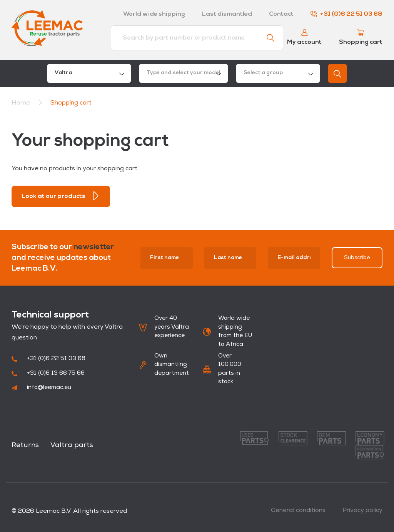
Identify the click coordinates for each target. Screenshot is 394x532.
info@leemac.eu (41, 388)
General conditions (298, 510)
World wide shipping (154, 14)
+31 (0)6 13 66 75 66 (48, 373)
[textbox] (184, 73)
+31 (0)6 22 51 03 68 (346, 14)
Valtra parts (72, 445)
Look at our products (61, 196)
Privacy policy (362, 510)
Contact (281, 14)
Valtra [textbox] (63, 73)
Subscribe (357, 258)
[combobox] (89, 73)
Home (21, 103)
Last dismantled (227, 14)
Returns (25, 445)
